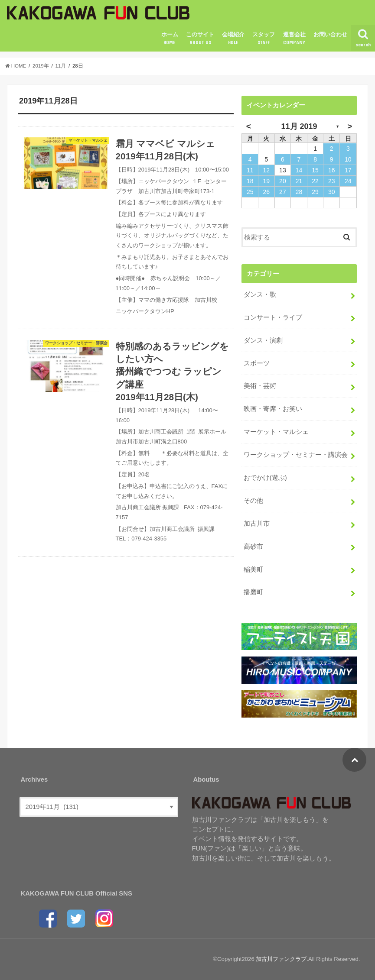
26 (266, 192)
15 (315, 170)
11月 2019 (299, 126)
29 (315, 192)
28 (299, 192)
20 (283, 181)
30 (332, 192)
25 (250, 192)
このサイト (200, 39)
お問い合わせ (330, 34)
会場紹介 (233, 39)
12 (266, 170)
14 (299, 170)
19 (266, 181)
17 (348, 170)
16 (332, 170)
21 (299, 181)
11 (250, 170)
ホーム (170, 39)
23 (332, 181)
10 (348, 159)
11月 (60, 66)
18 (250, 181)
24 (348, 181)
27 (283, 192)
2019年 (41, 66)
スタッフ (264, 39)
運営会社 (294, 39)
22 (315, 181)
